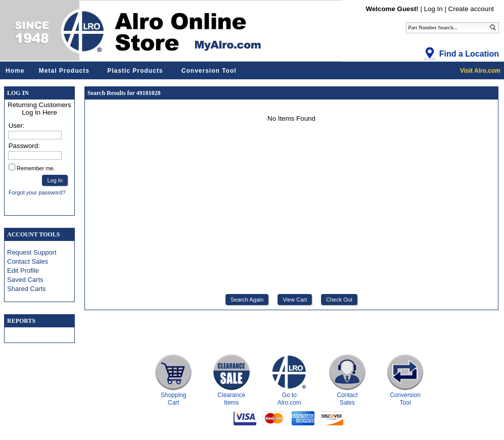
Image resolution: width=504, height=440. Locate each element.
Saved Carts (25, 280)
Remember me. (36, 168)
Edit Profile (23, 271)
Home (15, 71)
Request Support (32, 252)
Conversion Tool (209, 71)
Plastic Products (135, 71)
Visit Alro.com (480, 71)
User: (17, 126)
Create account (471, 9)
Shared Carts (27, 289)
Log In (433, 9)
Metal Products (64, 71)
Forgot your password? (37, 192)
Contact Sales (28, 261)
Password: (24, 146)
